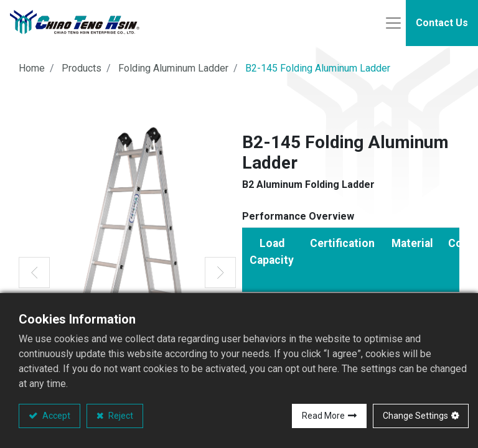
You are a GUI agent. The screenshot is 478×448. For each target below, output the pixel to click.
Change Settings (415, 416)
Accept (55, 416)
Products (82, 72)
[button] (34, 276)
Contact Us (442, 25)
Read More (323, 416)
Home (32, 72)
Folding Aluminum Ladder (173, 72)
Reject (120, 416)
